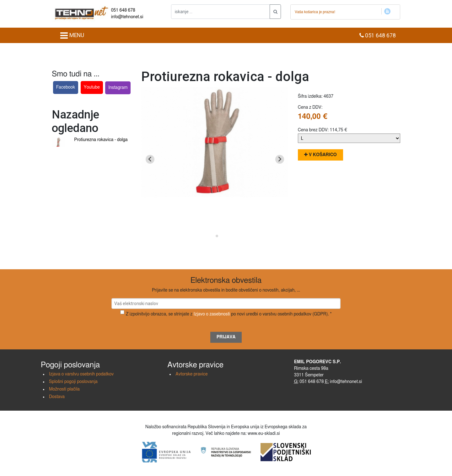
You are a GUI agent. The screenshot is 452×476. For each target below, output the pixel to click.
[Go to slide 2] (217, 236)
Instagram (118, 88)
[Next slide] (280, 159)
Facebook (66, 87)
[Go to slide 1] (213, 236)
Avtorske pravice (191, 374)
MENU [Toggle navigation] (72, 36)
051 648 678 (123, 10)
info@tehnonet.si (127, 17)
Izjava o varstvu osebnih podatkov (81, 374)
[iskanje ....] (221, 12)
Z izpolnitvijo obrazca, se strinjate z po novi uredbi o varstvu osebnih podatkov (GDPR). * (229, 314)
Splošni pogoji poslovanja (73, 382)
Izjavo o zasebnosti (212, 314)
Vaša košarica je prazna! (315, 12)
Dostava (57, 397)
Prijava (226, 337)
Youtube (92, 87)
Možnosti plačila (64, 389)
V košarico (320, 155)
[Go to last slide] (150, 159)
